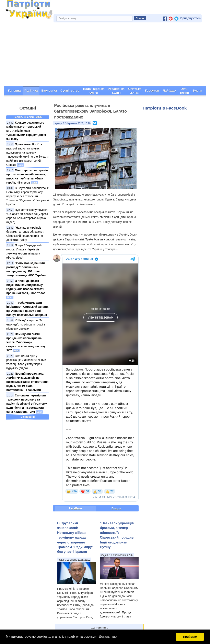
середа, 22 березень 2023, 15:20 (72, 123)
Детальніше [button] (108, 637)
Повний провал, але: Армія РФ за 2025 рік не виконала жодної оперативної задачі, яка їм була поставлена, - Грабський (27, 382)
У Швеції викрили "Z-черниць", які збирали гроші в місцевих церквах (26, 324)
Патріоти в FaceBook (165, 108)
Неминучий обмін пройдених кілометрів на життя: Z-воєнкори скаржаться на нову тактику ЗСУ (26, 342)
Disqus (116, 508)
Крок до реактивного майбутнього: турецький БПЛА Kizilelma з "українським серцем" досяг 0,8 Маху (26, 131)
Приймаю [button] (190, 637)
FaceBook (76, 508)
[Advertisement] (105, 55)
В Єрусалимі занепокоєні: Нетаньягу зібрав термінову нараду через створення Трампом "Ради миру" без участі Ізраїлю (28, 196)
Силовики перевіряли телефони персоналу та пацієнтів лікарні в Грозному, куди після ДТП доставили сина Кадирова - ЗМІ (27, 404)
